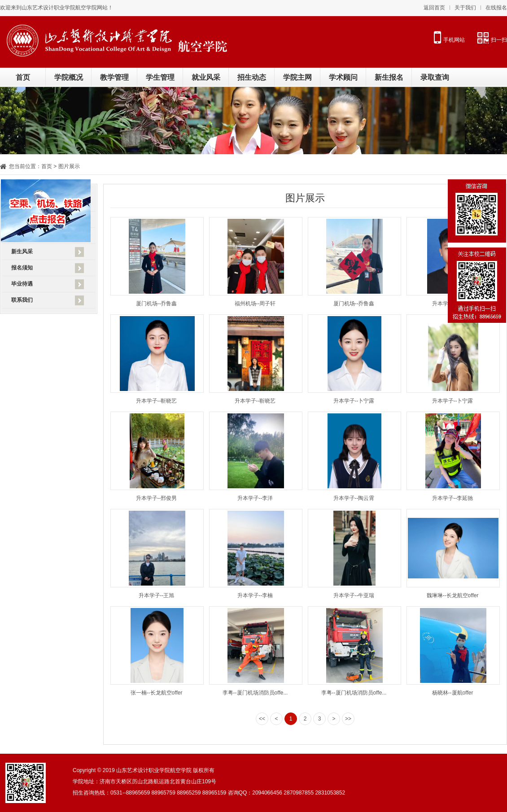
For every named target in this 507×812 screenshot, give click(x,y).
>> (348, 719)
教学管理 (114, 77)
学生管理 (160, 77)
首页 (23, 77)
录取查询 (435, 77)
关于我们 (465, 8)
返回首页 (434, 8)
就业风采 (206, 77)
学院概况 (69, 77)
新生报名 (389, 77)
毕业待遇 (22, 284)
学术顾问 (343, 77)
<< (262, 719)
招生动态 (252, 77)
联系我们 (22, 300)
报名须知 (22, 268)
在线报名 (496, 8)
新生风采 (22, 252)
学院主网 (297, 77)
